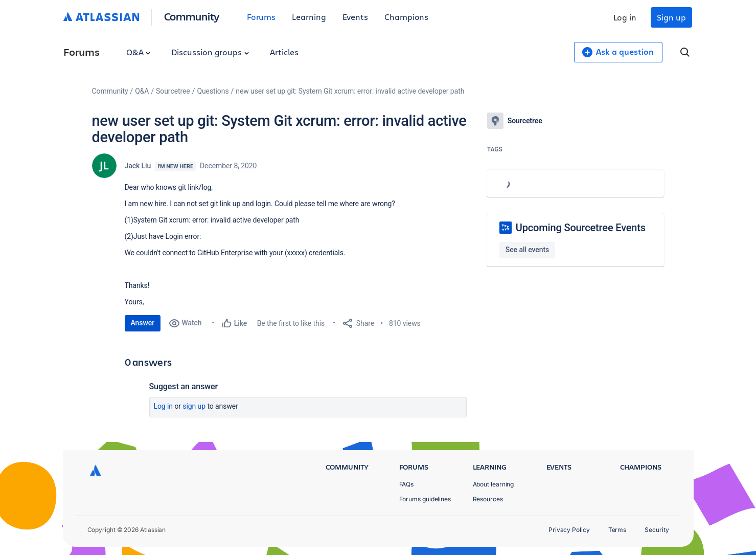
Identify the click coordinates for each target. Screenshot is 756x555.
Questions (213, 91)
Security (657, 530)
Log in (625, 17)
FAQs (407, 484)
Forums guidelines (425, 499)
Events (356, 17)
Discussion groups (210, 52)
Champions (406, 17)
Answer (143, 323)
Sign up (671, 17)
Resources (488, 499)
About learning (494, 484)
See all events (527, 250)
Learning (309, 17)
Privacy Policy (569, 530)
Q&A (139, 52)
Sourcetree (173, 91)
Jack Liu (138, 166)
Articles (284, 52)
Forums (261, 17)
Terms (617, 530)
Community (192, 16)
